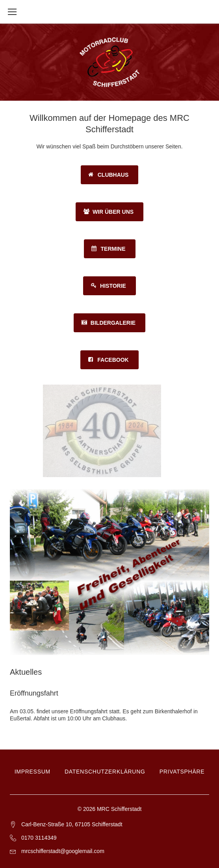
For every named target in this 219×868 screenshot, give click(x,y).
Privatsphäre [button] (182, 772)
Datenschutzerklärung (105, 772)
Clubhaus (113, 175)
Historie (113, 286)
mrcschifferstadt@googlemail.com (63, 851)
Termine (113, 249)
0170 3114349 (39, 838)
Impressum (32, 772)
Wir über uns (113, 212)
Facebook (113, 360)
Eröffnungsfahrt (34, 693)
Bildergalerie (113, 323)
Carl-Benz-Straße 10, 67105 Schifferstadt (72, 824)
